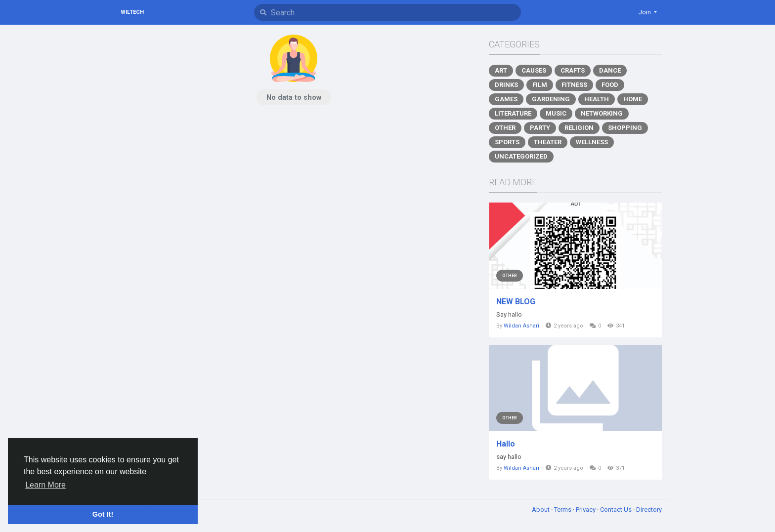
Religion (579, 128)
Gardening (551, 99)
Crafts (573, 70)
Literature (513, 113)
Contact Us (617, 510)
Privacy (586, 510)
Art (501, 70)
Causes (534, 70)
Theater (548, 142)
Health (597, 99)
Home (633, 99)
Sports (507, 142)
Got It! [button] (103, 514)
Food (610, 85)
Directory (649, 510)
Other (505, 128)
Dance (610, 70)
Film (540, 85)
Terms (563, 510)
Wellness (592, 142)
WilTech (132, 12)
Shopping (625, 128)
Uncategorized (521, 156)
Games (506, 99)
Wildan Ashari (521, 326)
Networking (602, 113)
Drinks (506, 85)
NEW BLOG (516, 302)
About (541, 510)
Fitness (574, 85)
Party (540, 128)
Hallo (506, 444)
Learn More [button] (45, 485)
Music (556, 113)
